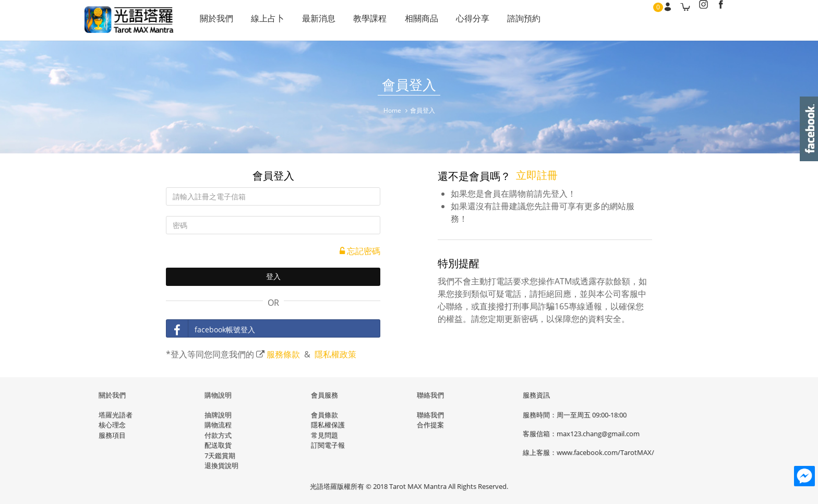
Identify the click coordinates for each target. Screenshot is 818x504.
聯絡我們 (430, 414)
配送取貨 (218, 445)
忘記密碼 (360, 251)
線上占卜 (265, 20)
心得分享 (461, 20)
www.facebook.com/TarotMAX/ (605, 452)
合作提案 (430, 424)
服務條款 (283, 355)
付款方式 (218, 435)
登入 (273, 277)
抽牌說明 (218, 414)
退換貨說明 (221, 465)
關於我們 (216, 20)
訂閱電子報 (328, 445)
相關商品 (412, 20)
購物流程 (218, 424)
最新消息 (314, 20)
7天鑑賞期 (220, 455)
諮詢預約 (510, 20)
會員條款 (324, 414)
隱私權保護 (328, 424)
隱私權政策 (335, 355)
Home (392, 110)
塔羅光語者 (116, 414)
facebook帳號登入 (211, 329)
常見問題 (324, 435)
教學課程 (363, 20)
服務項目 (112, 435)
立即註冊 (537, 176)
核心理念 (112, 424)
